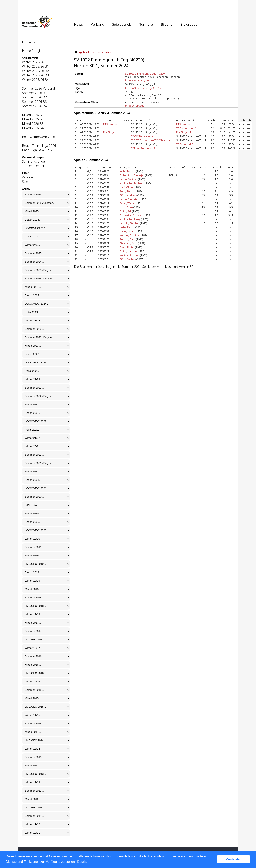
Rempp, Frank (128, 239)
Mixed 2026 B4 (33, 128)
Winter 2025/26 (33, 62)
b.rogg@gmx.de (135, 106)
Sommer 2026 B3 (34, 102)
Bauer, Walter (127, 203)
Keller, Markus (128, 171)
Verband (97, 24)
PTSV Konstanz (112, 124)
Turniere (146, 24)
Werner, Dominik (129, 235)
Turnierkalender (33, 166)
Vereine (27, 177)
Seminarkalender (34, 161)
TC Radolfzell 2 (185, 144)
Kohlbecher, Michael (131, 183)
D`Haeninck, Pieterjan (132, 175)
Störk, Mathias (128, 259)
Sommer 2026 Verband (38, 88)
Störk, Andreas (128, 195)
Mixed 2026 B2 (33, 119)
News (78, 24)
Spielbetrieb (122, 24)
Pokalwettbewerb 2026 (38, 137)
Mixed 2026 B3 (33, 124)
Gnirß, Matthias (128, 251)
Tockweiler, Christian (131, 215)
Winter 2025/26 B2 (35, 71)
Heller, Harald (127, 231)
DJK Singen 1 (184, 132)
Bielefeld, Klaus (128, 243)
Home (26, 42)
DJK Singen (110, 132)
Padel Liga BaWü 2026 (38, 150)
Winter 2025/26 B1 (35, 66)
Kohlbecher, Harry (130, 219)
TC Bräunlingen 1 (186, 128)
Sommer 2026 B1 (34, 93)
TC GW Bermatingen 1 (144, 136)
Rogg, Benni (127, 191)
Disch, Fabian (127, 247)
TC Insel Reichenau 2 (143, 148)
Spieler (27, 182)
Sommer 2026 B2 (34, 97)
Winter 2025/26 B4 (35, 80)
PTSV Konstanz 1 (186, 124)
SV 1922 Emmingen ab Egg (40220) (145, 74)
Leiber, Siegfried (129, 199)
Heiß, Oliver (126, 187)
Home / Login (32, 51)
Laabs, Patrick (127, 227)
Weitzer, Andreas (130, 255)
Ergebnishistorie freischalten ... (96, 52)
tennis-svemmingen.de (139, 80)
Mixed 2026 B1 (33, 115)
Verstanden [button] (234, 859)
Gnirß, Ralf (126, 211)
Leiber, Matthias (129, 179)
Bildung (167, 24)
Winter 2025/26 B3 (35, 75)
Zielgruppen (190, 24)
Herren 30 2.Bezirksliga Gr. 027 (143, 88)
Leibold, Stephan (130, 223)
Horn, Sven (126, 207)
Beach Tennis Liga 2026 (39, 146)
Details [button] (82, 862)
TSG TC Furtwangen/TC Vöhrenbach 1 (153, 140)
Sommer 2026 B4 (34, 106)
